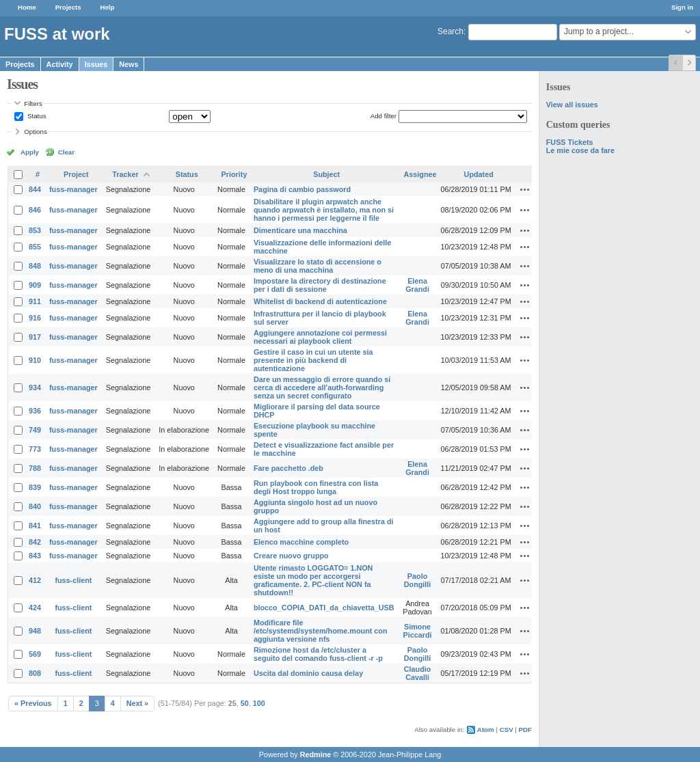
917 (35, 337)
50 (245, 703)
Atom (486, 730)
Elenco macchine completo (301, 542)
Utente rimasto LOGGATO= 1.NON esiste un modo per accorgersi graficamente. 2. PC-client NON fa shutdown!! (313, 580)
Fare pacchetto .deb (288, 468)
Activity (60, 64)
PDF (525, 730)
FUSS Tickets (570, 142)
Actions (525, 189)
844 (35, 189)
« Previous (33, 703)
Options (36, 132)
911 (35, 301)
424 (35, 608)
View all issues (572, 105)
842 (35, 542)
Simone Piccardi (418, 631)
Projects (68, 7)
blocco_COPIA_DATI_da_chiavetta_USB (324, 608)
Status (36, 116)
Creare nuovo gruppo (291, 556)
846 (35, 210)
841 (35, 526)
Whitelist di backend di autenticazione (320, 301)
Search (450, 31)
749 (35, 430)
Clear (66, 152)
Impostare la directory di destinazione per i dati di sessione (320, 285)
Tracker (125, 174)
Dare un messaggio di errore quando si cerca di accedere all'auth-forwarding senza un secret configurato (322, 387)
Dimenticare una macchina (300, 230)
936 (35, 411)
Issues (96, 64)
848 (35, 266)
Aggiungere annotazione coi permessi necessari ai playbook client (320, 337)
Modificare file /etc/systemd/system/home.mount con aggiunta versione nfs (321, 631)
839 (35, 487)
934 (35, 387)
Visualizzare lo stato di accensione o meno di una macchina (318, 266)
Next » (137, 703)
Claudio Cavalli (418, 673)
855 (35, 247)
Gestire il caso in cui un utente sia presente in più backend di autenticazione (313, 360)
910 (35, 360)
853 (35, 230)
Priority (234, 174)
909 (35, 285)
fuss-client (73, 580)
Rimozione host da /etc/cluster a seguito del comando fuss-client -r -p (318, 654)
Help (108, 7)
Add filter (383, 116)
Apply (30, 152)
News (129, 64)
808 (35, 673)
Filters (33, 104)
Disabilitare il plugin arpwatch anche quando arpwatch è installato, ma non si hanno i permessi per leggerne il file (324, 210)
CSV (507, 730)
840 (35, 506)
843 (35, 556)
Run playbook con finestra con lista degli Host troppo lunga (316, 487)
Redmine (316, 754)
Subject (326, 174)
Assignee (420, 174)
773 (35, 449)
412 (35, 580)
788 (35, 468)
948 (35, 631)
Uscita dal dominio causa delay (308, 673)
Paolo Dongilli (418, 580)
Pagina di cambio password (302, 189)
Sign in (682, 7)
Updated (479, 174)
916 (35, 318)
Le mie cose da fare (580, 150)
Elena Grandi (417, 285)
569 (35, 654)
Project (76, 174)
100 (259, 703)
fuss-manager (73, 189)
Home (27, 7)
